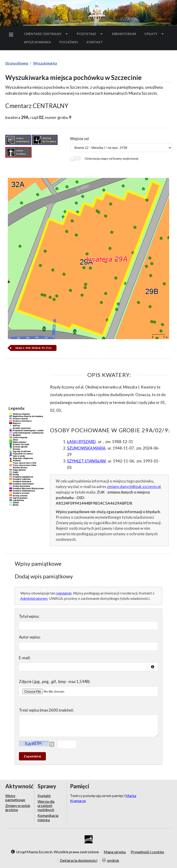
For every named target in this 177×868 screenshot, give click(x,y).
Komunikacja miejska (48, 817)
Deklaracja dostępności (79, 860)
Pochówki (70, 43)
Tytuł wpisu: (29, 616)
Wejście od (79, 139)
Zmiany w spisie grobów (18, 808)
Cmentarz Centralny (46, 34)
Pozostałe (90, 34)
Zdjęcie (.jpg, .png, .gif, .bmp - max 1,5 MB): (55, 681)
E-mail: (25, 658)
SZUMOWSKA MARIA (86, 448)
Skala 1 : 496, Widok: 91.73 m (34, 348)
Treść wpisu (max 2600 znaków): (46, 710)
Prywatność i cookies (147, 852)
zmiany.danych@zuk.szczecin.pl (134, 487)
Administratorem (34, 598)
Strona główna (17, 63)
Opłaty (154, 34)
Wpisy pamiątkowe (15, 798)
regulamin (64, 593)
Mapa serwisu (115, 852)
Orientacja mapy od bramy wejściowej (111, 158)
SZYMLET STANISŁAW (86, 461)
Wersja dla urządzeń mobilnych (46, 806)
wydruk (111, 861)
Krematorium (124, 34)
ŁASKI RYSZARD (81, 442)
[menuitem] (12, 35)
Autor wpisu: (30, 637)
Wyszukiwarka (37, 42)
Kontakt (95, 42)
